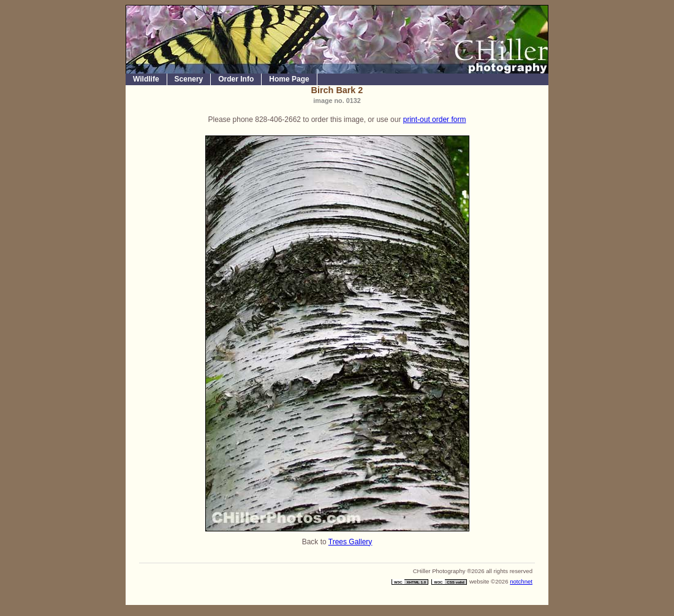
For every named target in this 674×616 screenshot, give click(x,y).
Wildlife (146, 79)
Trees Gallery (350, 542)
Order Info (236, 79)
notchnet (521, 581)
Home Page (289, 79)
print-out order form (435, 120)
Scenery (189, 79)
